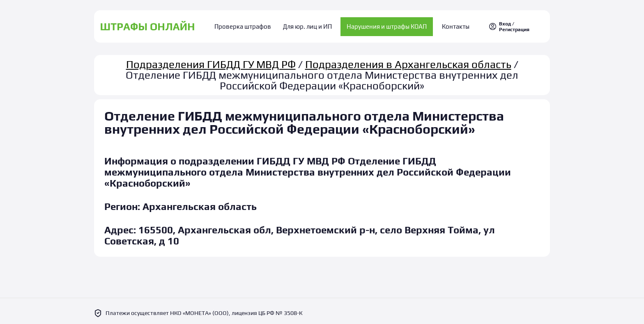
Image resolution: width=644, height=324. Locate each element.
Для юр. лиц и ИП (307, 25)
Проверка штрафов (248, 25)
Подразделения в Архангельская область (408, 61)
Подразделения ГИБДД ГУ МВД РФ (211, 61)
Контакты (450, 25)
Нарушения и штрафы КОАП (384, 25)
